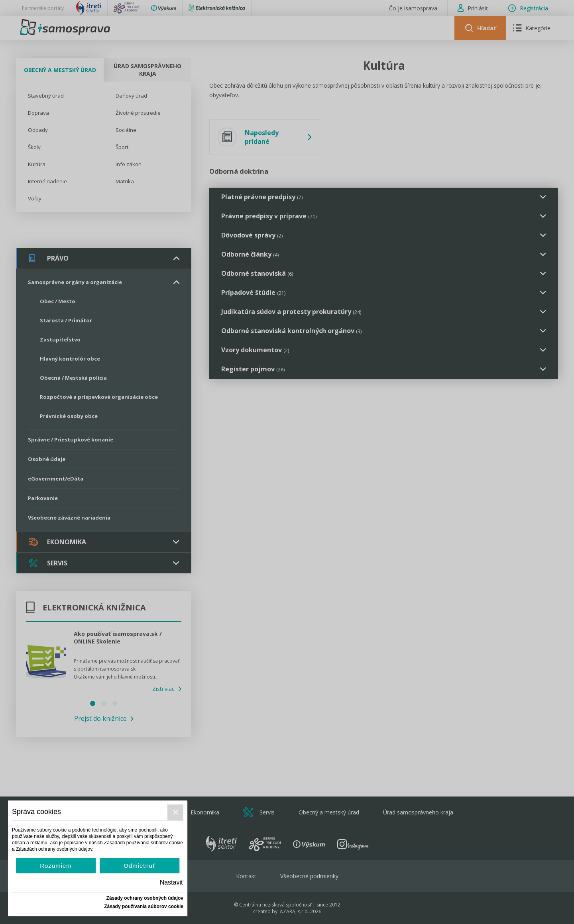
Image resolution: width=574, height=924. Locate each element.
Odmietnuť (140, 866)
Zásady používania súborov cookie (144, 906)
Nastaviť (172, 882)
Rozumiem (56, 866)
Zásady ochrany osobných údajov (145, 898)
